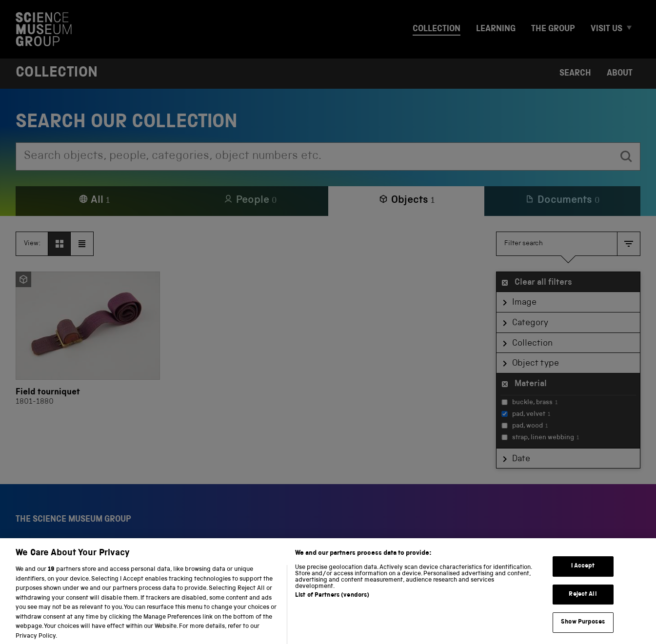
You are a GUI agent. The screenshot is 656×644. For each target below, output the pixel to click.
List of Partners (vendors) (332, 604)
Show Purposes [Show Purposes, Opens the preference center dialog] (583, 631)
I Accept (583, 575)
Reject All (583, 603)
